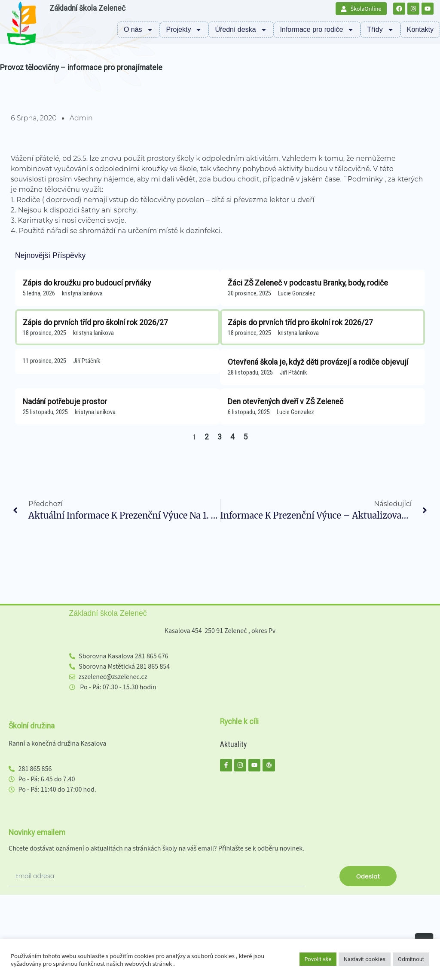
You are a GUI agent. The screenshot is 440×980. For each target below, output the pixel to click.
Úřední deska (241, 30)
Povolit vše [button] (318, 959)
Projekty (184, 30)
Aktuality (233, 744)
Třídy (380, 30)
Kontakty (420, 29)
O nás (139, 30)
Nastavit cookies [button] (365, 959)
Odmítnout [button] (411, 959)
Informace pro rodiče (317, 30)
